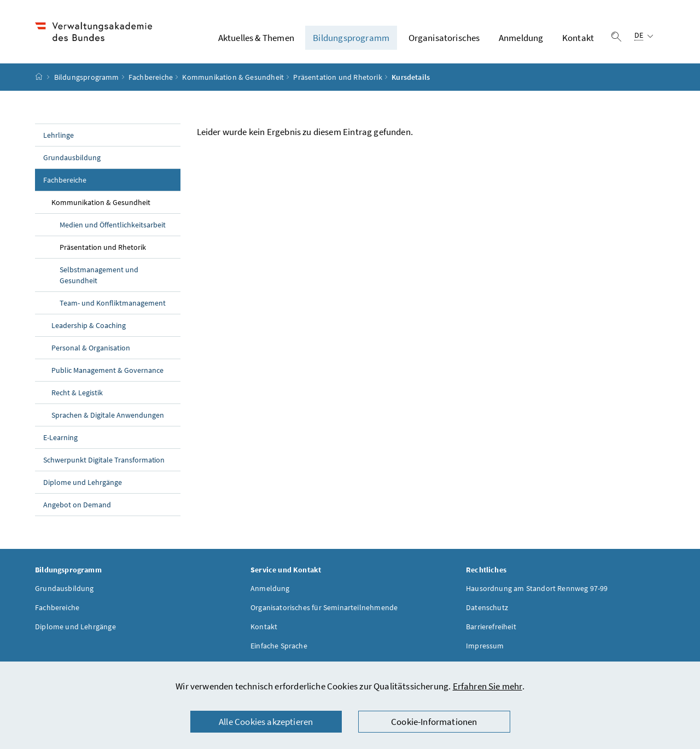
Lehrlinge (59, 135)
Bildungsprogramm (351, 38)
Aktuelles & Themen (256, 38)
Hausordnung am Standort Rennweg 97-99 (537, 588)
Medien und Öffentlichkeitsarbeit (113, 225)
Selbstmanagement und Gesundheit (99, 275)
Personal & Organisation (91, 348)
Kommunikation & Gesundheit (233, 77)
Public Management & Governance (107, 370)
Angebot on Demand (77, 505)
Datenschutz (487, 607)
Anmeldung (521, 38)
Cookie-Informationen (434, 722)
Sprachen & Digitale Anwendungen (108, 415)
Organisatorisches (444, 38)
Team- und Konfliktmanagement (113, 303)
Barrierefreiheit (491, 627)
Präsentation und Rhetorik (337, 77)
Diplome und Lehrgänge (83, 482)
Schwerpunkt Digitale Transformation (104, 460)
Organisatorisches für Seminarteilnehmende (324, 607)
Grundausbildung (72, 157)
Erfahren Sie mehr (488, 686)
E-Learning (60, 437)
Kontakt (578, 38)
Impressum (485, 646)
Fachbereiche (151, 77)
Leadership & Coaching (89, 325)
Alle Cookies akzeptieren (266, 722)
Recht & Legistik (77, 393)
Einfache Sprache (279, 646)
